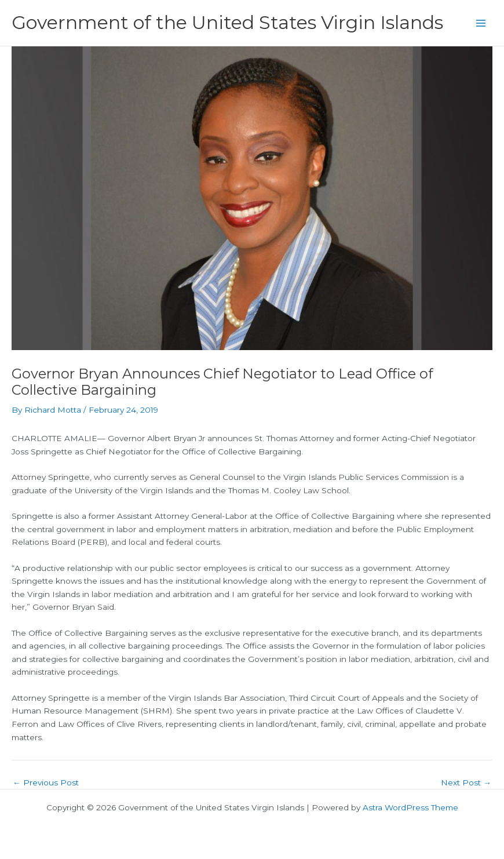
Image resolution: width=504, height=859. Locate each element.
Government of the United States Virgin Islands (227, 22)
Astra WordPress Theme (410, 807)
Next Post (466, 783)
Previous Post (46, 783)
